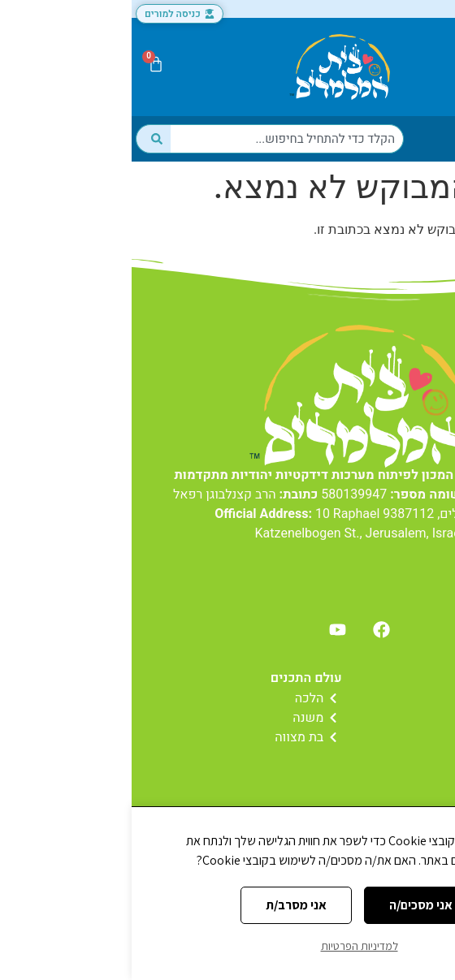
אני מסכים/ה (289, 905)
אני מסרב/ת (165, 905)
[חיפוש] (22, 139)
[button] (425, 67)
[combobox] (156, 139)
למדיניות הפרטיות (228, 946)
